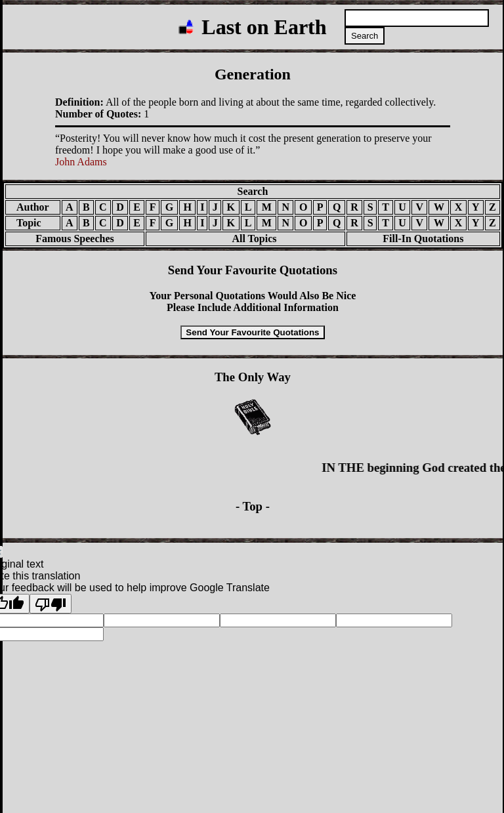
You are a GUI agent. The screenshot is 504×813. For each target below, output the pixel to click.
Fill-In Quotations (423, 239)
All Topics (245, 239)
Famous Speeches (75, 239)
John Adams (81, 162)
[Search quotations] (417, 18)
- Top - (253, 506)
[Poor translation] (51, 604)
